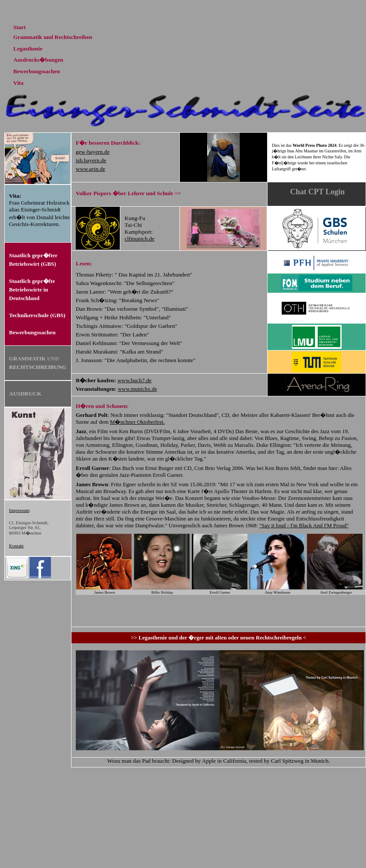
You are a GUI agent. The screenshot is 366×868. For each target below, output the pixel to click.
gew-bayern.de (93, 152)
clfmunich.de (140, 239)
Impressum (19, 510)
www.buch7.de (134, 380)
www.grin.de (91, 169)
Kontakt (16, 546)
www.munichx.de (137, 389)
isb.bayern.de (91, 160)
